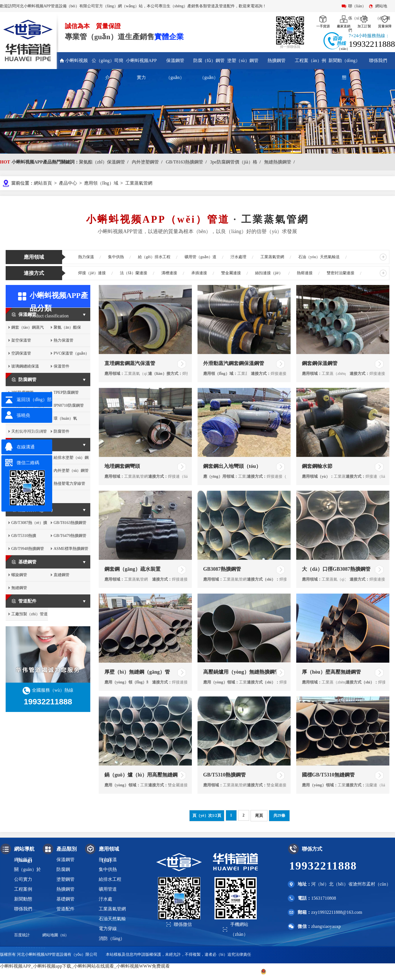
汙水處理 (238, 257)
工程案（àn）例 (310, 60)
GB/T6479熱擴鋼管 (70, 536)
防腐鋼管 (27, 380)
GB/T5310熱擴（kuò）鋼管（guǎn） (24, 538)
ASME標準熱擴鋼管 (71, 549)
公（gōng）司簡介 (107, 69)
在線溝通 (26, 447)
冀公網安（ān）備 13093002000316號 (296, 972)
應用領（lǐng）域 (101, 183)
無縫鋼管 (19, 588)
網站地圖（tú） (56, 935)
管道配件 (27, 601)
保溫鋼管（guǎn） (175, 69)
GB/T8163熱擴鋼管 (185, 162)
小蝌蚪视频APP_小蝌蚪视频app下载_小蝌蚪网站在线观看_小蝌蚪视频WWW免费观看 (85, 966)
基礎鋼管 (27, 562)
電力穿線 (108, 929)
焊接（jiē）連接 (92, 273)
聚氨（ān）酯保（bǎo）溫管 (67, 330)
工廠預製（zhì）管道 (29, 614)
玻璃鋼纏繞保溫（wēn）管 (25, 369)
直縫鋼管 (62, 575)
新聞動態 (23, 899)
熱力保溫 (86, 257)
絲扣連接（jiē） (269, 273)
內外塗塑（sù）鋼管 (71, 471)
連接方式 (34, 273)
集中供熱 (116, 257)
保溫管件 (62, 366)
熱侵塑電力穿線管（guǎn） (69, 486)
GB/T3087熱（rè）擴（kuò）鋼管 (29, 525)
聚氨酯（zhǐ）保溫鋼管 (102, 162)
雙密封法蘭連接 (341, 273)
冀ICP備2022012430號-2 (232, 971)
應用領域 (34, 257)
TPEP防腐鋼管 (66, 392)
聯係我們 (378, 60)
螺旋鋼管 (19, 575)
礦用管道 (108, 889)
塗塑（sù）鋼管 (243, 60)
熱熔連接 (305, 273)
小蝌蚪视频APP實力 (141, 69)
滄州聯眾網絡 (383, 971)
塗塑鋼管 (27, 445)
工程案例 (23, 889)
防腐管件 (62, 431)
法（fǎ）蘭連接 (134, 273)
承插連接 (199, 273)
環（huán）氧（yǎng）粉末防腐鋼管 (72, 421)
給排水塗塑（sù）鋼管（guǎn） (71, 460)
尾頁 (259, 816)
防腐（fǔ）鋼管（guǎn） (209, 69)
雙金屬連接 (231, 273)
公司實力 (23, 879)
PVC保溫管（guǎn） (71, 353)
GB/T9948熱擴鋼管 (28, 549)
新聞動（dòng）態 (344, 69)
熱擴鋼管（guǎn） (37, 510)
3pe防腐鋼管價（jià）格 (234, 162)
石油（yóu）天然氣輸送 (319, 257)
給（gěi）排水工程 (154, 257)
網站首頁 (43, 183)
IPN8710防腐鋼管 (69, 405)
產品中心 (68, 183)
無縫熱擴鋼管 (278, 162)
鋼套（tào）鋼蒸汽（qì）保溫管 (28, 330)
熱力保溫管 (63, 340)
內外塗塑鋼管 (145, 162)
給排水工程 (110, 879)
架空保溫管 (21, 340)
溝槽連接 (169, 273)
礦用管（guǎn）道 (200, 257)
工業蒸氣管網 (139, 183)
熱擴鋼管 (276, 60)
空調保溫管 (21, 353)
